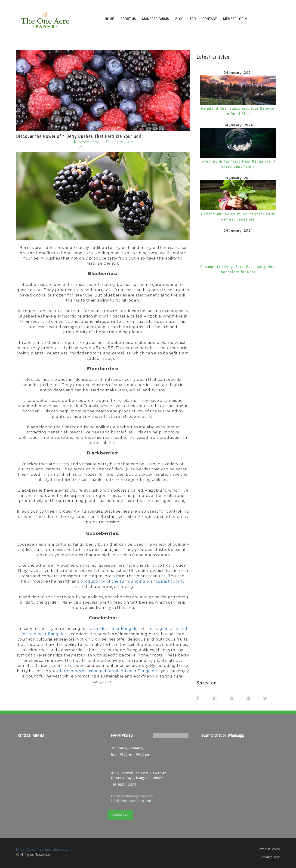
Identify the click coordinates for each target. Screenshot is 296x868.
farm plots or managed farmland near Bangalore (109, 671)
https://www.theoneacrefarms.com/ (45, 849)
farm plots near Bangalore (115, 629)
